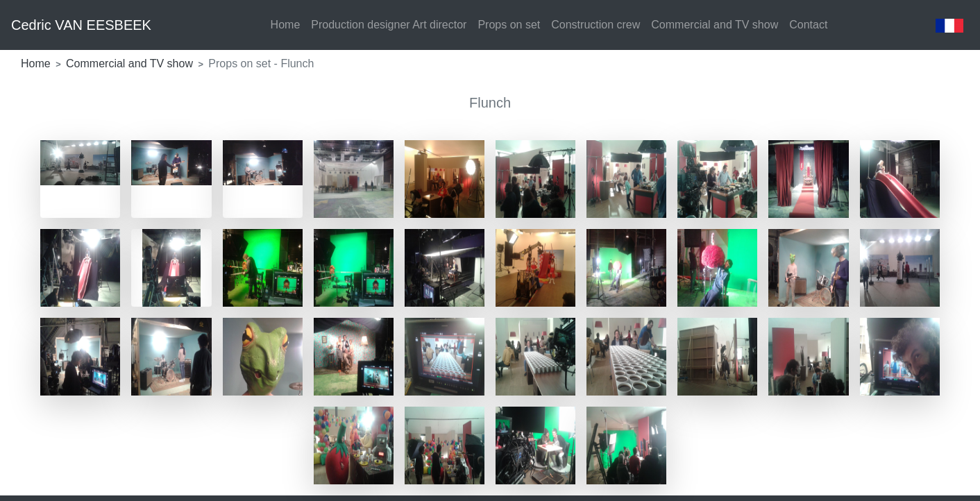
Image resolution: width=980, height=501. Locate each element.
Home (286, 25)
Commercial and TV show (715, 25)
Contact (808, 25)
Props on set (509, 25)
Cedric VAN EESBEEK (81, 25)
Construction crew (595, 25)
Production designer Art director (389, 25)
